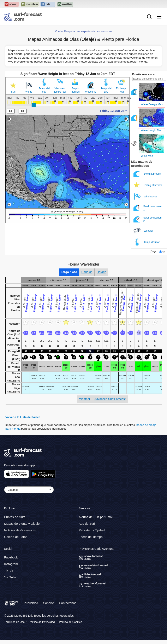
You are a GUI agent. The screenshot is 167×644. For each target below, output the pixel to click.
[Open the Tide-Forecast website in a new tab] (48, 4)
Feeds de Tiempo (91, 537)
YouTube (10, 577)
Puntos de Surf (14, 517)
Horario (101, 272)
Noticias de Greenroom (20, 530)
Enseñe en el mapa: (144, 74)
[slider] (34, 105)
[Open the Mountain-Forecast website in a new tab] (30, 4)
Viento (29, 92)
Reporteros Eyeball (92, 530)
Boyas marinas (75, 90)
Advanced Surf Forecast (110, 399)
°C (154, 252)
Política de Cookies (70, 622)
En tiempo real (122, 90)
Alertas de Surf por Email (96, 517)
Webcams (91, 92)
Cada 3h (87, 272)
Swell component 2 (148, 219)
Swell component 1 (148, 208)
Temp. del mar (44, 90)
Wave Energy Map (152, 104)
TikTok (9, 571)
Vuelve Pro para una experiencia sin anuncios (83, 31)
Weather (144, 231)
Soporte (49, 603)
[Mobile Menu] (159, 17)
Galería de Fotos (16, 537)
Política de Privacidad (42, 622)
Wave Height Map (152, 130)
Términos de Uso (14, 622)
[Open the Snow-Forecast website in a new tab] (12, 4)
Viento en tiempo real (60, 90)
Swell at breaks (147, 174)
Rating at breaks (148, 185)
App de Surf (87, 524)
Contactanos (68, 603)
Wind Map (147, 156)
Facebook (11, 557)
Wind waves (146, 196)
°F (164, 252)
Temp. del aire (106, 90)
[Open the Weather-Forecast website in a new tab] (65, 4)
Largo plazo (69, 272)
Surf (13, 92)
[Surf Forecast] (23, 17)
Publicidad (31, 603)
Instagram (11, 564)
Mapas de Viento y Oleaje (22, 524)
